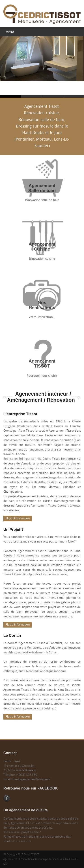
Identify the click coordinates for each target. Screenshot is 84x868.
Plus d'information (18, 519)
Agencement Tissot (32, 96)
